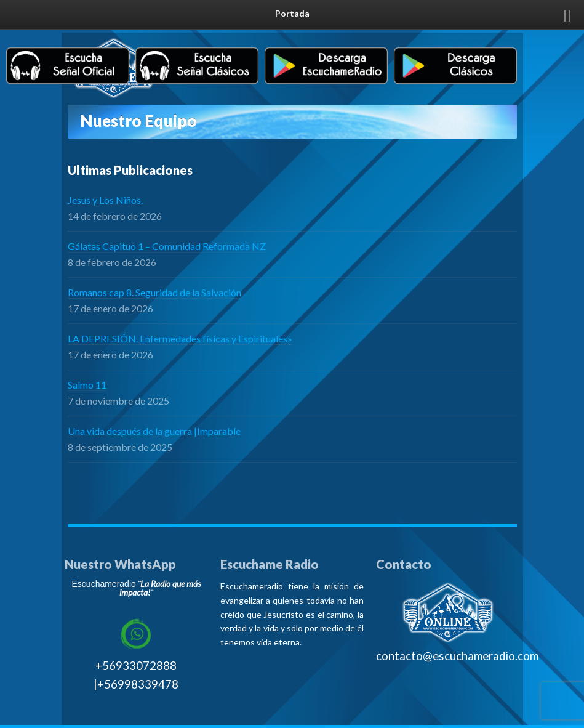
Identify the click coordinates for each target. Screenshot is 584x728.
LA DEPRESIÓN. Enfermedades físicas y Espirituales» (180, 338)
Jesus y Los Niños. (105, 200)
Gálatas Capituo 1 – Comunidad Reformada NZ (167, 246)
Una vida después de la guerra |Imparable (154, 431)
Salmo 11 (87, 385)
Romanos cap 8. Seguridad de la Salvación (154, 292)
